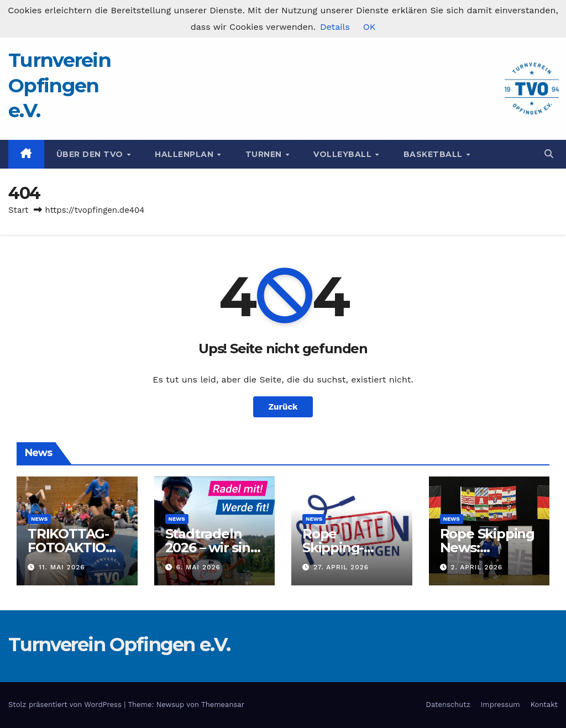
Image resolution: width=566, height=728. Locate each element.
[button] (549, 154)
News (39, 519)
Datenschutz (448, 705)
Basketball (434, 154)
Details (335, 27)
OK (369, 27)
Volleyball (344, 154)
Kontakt (544, 705)
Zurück (283, 407)
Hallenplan (185, 154)
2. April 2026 (476, 567)
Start (18, 210)
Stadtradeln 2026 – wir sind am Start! (212, 548)
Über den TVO (91, 154)
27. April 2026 (341, 567)
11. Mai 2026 (62, 567)
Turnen (265, 154)
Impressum (501, 705)
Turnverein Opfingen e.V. (59, 85)
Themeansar (223, 705)
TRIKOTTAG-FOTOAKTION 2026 (72, 548)
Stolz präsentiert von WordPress (66, 705)
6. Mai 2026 (198, 567)
